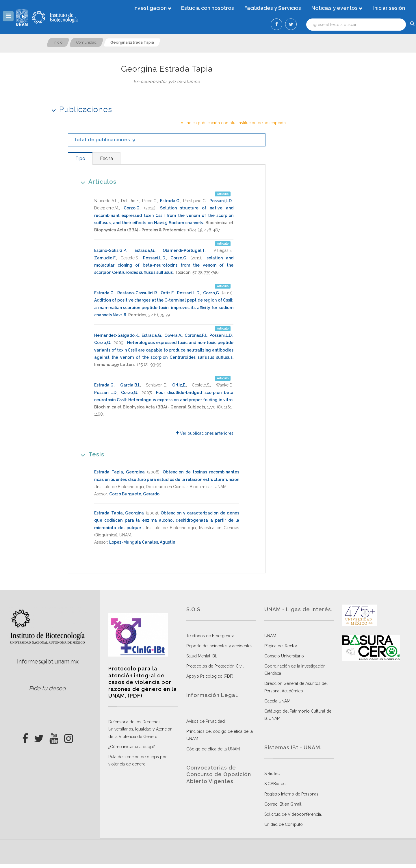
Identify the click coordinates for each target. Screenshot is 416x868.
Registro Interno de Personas (291, 794)
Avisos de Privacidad (206, 721)
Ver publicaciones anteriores (205, 433)
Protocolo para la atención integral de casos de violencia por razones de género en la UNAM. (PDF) (143, 682)
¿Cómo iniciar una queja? (132, 747)
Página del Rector (281, 646)
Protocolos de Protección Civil (215, 666)
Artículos (97, 182)
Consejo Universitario (284, 656)
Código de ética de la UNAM (213, 749)
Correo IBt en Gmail (283, 804)
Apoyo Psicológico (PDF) (210, 676)
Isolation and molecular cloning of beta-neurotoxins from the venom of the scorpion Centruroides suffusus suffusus (164, 265)
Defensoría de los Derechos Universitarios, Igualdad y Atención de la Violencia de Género (140, 729)
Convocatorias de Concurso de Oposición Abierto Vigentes (219, 774)
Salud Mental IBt (201, 656)
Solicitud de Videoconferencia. (293, 814)
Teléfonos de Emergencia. (211, 636)
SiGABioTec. (275, 784)
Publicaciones (80, 109)
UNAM (270, 636)
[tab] (80, 158)
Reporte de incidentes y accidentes (219, 646)
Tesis (91, 454)
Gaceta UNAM (277, 701)
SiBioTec (272, 774)
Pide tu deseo (47, 688)
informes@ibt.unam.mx (48, 661)
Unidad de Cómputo (284, 824)
